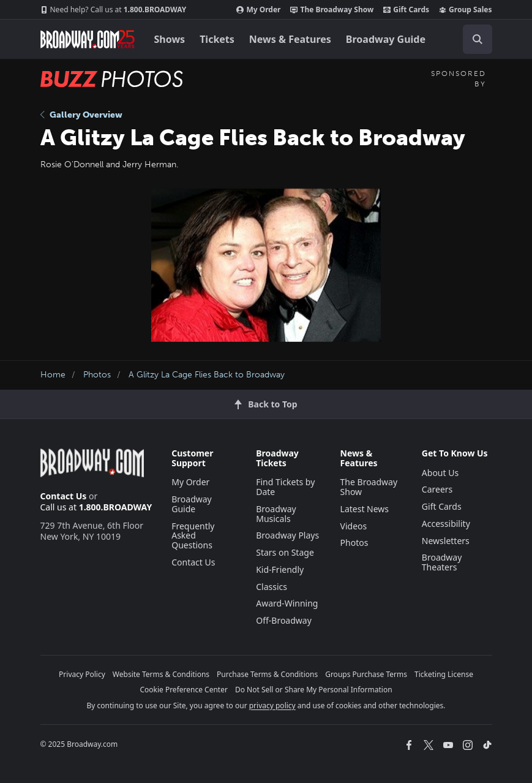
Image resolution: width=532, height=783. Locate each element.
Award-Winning (287, 603)
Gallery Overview (81, 115)
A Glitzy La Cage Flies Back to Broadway (207, 375)
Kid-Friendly (280, 569)
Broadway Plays (287, 535)
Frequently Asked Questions (193, 536)
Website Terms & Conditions (161, 674)
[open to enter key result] (478, 39)
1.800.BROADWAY (114, 10)
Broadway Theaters (442, 562)
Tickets (217, 39)
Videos (354, 526)
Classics (272, 587)
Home (53, 375)
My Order (258, 10)
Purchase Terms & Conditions (267, 674)
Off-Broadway (284, 620)
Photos (97, 375)
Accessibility (446, 524)
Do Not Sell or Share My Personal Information (314, 690)
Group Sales (465, 10)
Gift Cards (406, 10)
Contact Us (64, 496)
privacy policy (272, 705)
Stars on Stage (285, 552)
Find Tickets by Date (285, 487)
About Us (440, 473)
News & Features (290, 39)
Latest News (365, 509)
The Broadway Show (332, 10)
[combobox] (473, 39)
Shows (170, 39)
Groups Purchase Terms (366, 674)
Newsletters (446, 541)
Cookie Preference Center (184, 690)
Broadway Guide (386, 39)
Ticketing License (444, 674)
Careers (437, 489)
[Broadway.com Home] (88, 39)
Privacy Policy (82, 674)
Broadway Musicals (276, 514)
